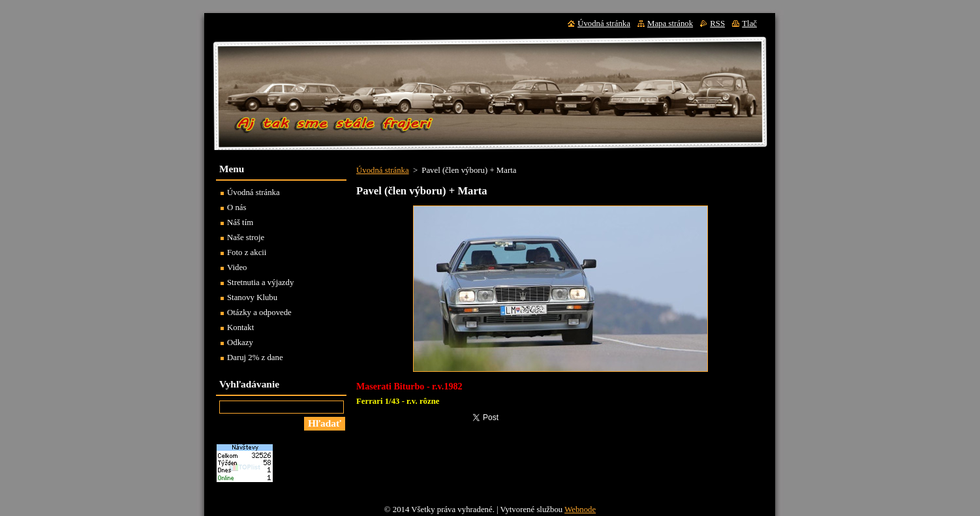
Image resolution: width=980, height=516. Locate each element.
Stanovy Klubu (252, 297)
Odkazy (240, 342)
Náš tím (240, 222)
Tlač (749, 23)
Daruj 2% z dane (255, 357)
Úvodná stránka (383, 170)
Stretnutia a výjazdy (260, 282)
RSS (717, 23)
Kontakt (240, 327)
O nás (237, 207)
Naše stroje (246, 237)
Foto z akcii (247, 252)
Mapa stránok (670, 23)
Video (237, 267)
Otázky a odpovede (259, 312)
